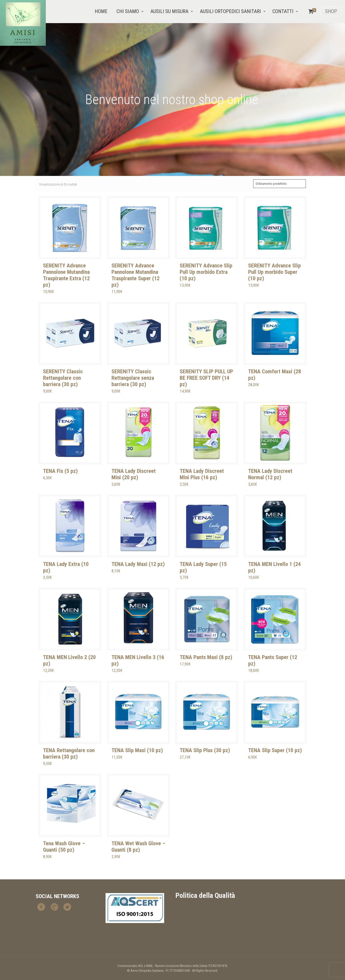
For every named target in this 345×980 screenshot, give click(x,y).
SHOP (331, 11)
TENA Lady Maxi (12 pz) (138, 564)
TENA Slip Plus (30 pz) (205, 750)
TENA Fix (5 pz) (60, 471)
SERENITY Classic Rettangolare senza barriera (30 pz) (133, 378)
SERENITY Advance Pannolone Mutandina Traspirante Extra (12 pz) (66, 275)
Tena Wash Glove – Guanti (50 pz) (64, 847)
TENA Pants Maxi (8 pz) (206, 657)
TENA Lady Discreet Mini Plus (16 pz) (202, 474)
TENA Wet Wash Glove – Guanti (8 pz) (138, 847)
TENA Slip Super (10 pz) (275, 750)
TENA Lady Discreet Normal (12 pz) (270, 474)
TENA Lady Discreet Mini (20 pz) (134, 474)
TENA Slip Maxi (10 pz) (137, 750)
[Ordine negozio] (280, 184)
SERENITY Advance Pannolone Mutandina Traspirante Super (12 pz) (136, 275)
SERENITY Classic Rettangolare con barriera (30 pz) (63, 378)
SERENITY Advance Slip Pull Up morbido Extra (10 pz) (206, 272)
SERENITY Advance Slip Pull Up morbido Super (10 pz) (274, 272)
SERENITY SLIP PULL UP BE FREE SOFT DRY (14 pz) (206, 378)
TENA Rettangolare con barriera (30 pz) (69, 754)
